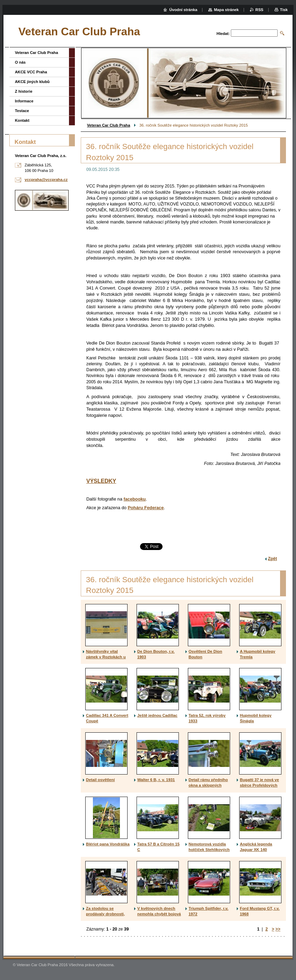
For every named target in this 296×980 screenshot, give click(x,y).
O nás (20, 62)
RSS (259, 10)
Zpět (272, 559)
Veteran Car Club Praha (108, 125)
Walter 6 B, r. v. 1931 (156, 780)
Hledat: (223, 34)
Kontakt (22, 120)
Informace (24, 101)
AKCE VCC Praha (31, 72)
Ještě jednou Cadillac (157, 715)
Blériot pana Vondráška (108, 844)
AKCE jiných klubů (32, 82)
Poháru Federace (146, 508)
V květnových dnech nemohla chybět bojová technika (159, 914)
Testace (22, 111)
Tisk (284, 10)
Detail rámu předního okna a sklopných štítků (208, 785)
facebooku (134, 499)
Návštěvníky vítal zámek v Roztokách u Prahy (106, 657)
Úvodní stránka (183, 10)
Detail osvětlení (100, 780)
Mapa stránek (226, 10)
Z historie (24, 91)
